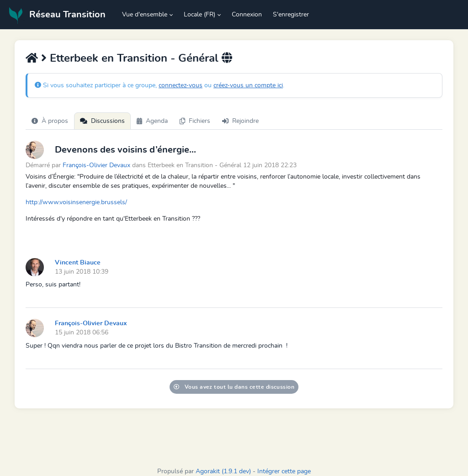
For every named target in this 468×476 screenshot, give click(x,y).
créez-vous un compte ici (248, 85)
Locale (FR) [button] (199, 15)
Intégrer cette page (284, 471)
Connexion (247, 15)
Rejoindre (240, 121)
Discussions (102, 121)
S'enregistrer (291, 15)
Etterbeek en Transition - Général (134, 58)
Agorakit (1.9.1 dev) (223, 471)
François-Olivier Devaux (96, 165)
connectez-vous (181, 85)
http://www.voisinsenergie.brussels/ (76, 202)
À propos (50, 121)
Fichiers (195, 121)
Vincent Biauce (78, 263)
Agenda (152, 121)
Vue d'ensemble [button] (145, 15)
